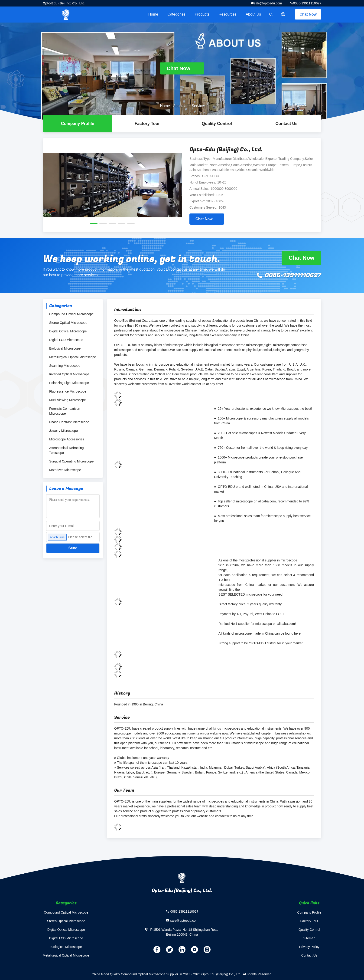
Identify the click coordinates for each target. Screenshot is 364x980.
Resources (227, 14)
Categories (176, 14)
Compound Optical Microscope (71, 314)
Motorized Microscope (65, 470)
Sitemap (309, 938)
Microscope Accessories (67, 439)
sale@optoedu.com (268, 3)
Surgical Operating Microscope (71, 461)
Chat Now (308, 14)
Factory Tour (147, 124)
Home (153, 14)
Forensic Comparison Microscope (65, 411)
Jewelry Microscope (63, 431)
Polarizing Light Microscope (69, 383)
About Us (253, 14)
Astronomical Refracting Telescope (67, 450)
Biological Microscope (65, 348)
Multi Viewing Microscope (68, 400)
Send (73, 548)
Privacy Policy (309, 947)
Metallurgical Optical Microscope (73, 357)
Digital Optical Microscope (68, 331)
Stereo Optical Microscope (68, 323)
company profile (77, 124)
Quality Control (217, 124)
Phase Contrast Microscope (69, 422)
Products (202, 14)
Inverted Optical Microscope (69, 374)
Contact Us (286, 124)
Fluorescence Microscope (68, 391)
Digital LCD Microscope (66, 340)
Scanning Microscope (65, 366)
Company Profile (309, 912)
